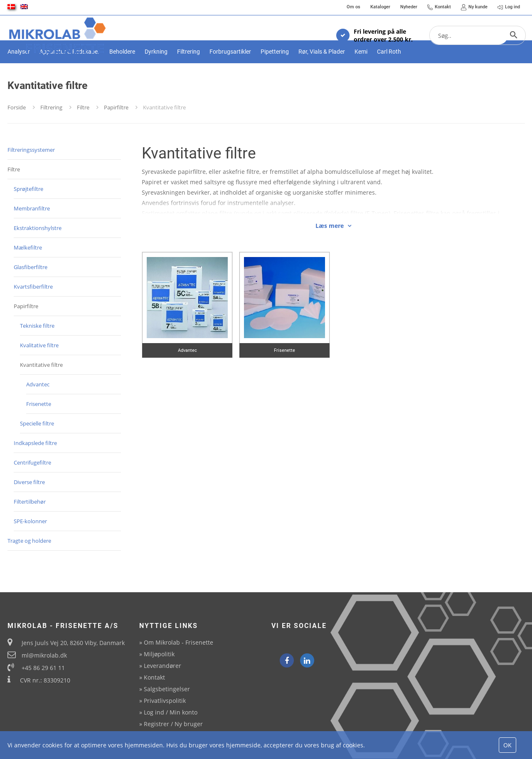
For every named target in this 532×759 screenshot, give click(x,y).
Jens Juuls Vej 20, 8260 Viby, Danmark (73, 643)
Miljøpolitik (159, 654)
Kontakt (154, 677)
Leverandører (163, 666)
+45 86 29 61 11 (43, 668)
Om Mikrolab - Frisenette (179, 642)
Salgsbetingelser (167, 689)
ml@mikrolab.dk (44, 655)
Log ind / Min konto (171, 712)
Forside (17, 136)
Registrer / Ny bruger (173, 724)
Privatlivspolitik (165, 701)
